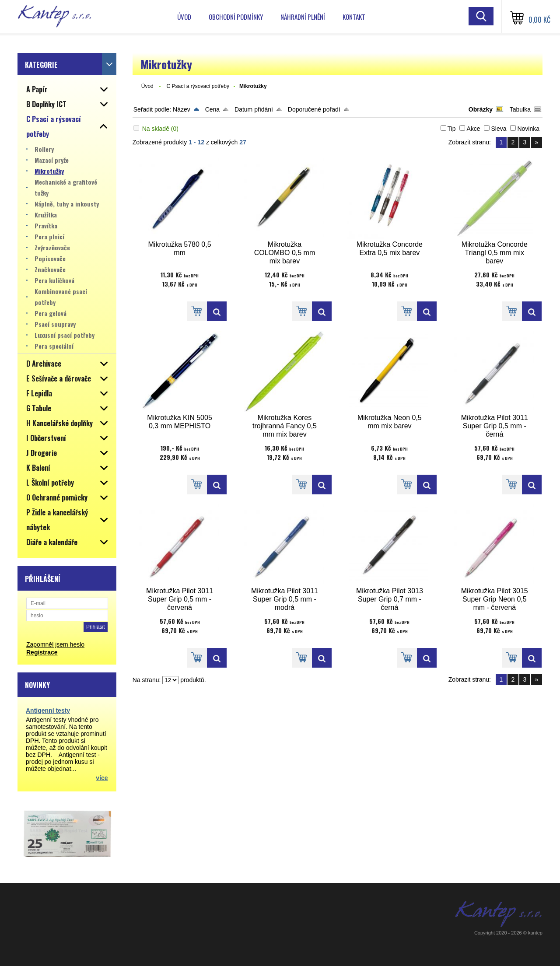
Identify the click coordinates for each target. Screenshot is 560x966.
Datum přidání (254, 109)
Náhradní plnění (303, 17)
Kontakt (354, 17)
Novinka (528, 129)
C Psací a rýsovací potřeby (198, 86)
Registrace (42, 652)
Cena (212, 109)
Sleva (499, 129)
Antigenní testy (48, 710)
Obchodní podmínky (236, 17)
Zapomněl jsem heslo (55, 644)
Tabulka (520, 109)
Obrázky (481, 109)
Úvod (184, 17)
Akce (473, 129)
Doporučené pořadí (314, 109)
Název (182, 109)
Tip (452, 129)
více (102, 778)
